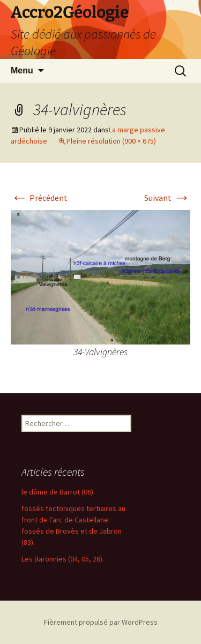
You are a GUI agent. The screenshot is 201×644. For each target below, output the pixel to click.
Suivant (167, 198)
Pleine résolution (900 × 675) (111, 141)
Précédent (39, 198)
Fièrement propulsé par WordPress (101, 622)
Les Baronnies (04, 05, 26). (63, 559)
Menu (22, 70)
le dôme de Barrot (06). (58, 492)
